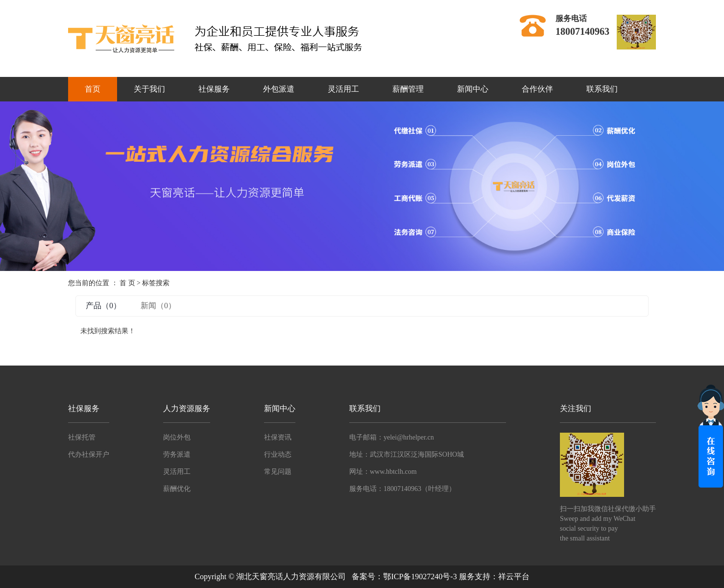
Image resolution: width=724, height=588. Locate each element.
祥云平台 (514, 576)
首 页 (127, 283)
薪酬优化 (177, 489)
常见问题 (278, 472)
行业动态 (278, 454)
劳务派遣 (177, 454)
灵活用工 (343, 89)
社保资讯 (278, 437)
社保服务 (214, 89)
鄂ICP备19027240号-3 (420, 576)
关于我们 (149, 89)
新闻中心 (473, 89)
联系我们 (602, 89)
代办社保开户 (89, 454)
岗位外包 (177, 437)
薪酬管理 (408, 89)
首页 (93, 89)
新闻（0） (158, 306)
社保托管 (82, 437)
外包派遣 (279, 89)
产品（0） (103, 306)
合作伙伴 (537, 89)
